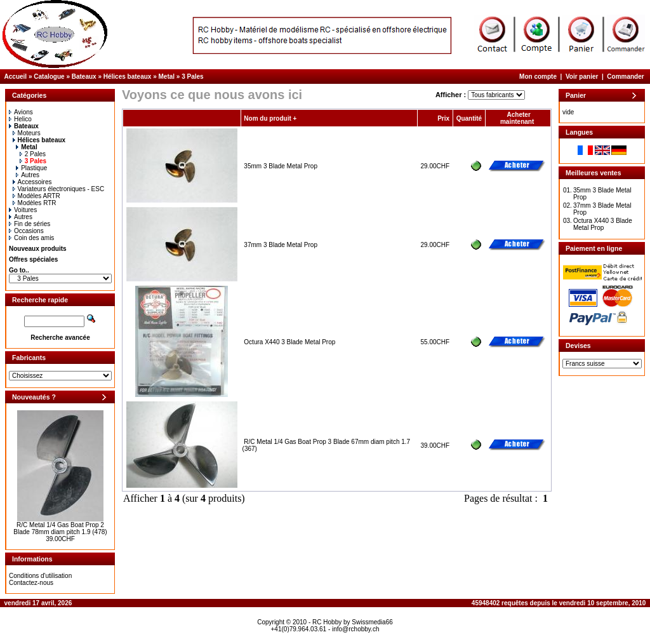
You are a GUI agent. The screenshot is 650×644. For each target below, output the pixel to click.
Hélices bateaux (128, 77)
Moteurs (27, 133)
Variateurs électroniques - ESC (59, 189)
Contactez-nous (31, 583)
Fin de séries (30, 224)
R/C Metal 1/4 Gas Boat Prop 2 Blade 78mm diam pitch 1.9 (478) (60, 528)
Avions (21, 112)
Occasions (26, 231)
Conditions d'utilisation (40, 576)
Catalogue (49, 77)
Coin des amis (31, 238)
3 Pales (192, 77)
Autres (28, 175)
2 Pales (33, 154)
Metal (167, 77)
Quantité (469, 118)
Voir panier (582, 77)
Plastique (31, 168)
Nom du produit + (270, 118)
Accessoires (32, 182)
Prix (443, 118)
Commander (625, 77)
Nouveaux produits (38, 249)
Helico (20, 119)
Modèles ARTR (36, 196)
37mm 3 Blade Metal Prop (281, 245)
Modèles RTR (35, 203)
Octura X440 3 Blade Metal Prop (289, 342)
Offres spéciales (33, 259)
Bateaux (84, 77)
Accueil (16, 77)
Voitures (23, 210)
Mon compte (538, 77)
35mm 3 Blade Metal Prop (281, 166)
